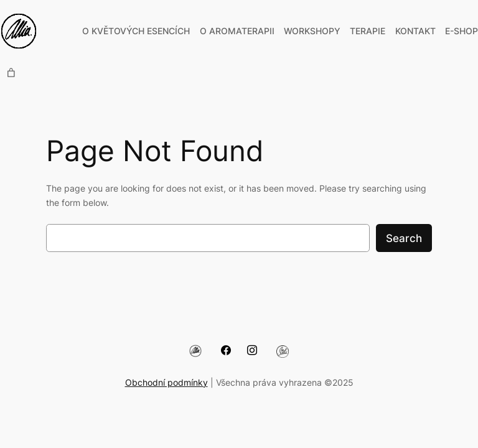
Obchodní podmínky (166, 382)
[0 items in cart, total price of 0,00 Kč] (11, 73)
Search (404, 238)
